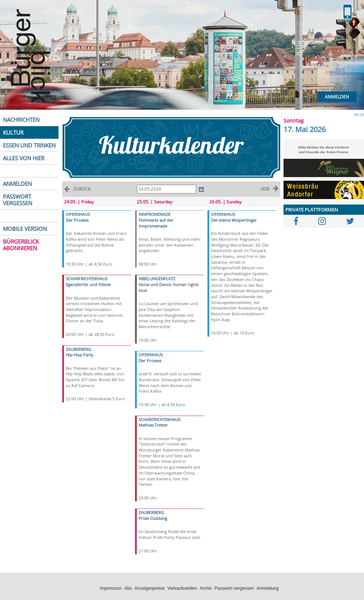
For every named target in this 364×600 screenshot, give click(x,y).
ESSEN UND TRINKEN (29, 145)
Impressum (111, 588)
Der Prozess (77, 220)
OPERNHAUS (78, 214)
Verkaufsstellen (182, 588)
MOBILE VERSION (25, 229)
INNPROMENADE (155, 214)
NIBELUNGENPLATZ (157, 279)
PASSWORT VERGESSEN (18, 200)
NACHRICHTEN (21, 120)
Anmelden (337, 97)
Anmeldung (268, 588)
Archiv (206, 588)
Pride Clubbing (153, 518)
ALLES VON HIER (24, 158)
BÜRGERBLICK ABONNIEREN (21, 245)
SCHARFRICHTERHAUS (87, 279)
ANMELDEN (17, 184)
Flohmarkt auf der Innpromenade (156, 223)
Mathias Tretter (153, 425)
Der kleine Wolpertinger (234, 220)
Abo (128, 588)
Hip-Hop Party (80, 355)
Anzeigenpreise (150, 588)
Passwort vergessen (234, 588)
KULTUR (13, 132)
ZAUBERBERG (78, 349)
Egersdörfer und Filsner (89, 284)
